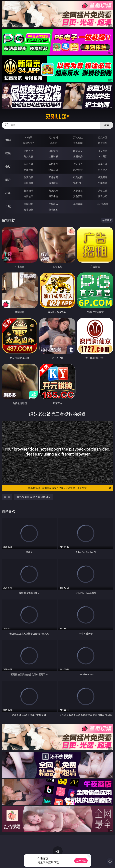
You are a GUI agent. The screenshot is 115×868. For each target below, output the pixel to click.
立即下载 (81, 861)
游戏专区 (103, 137)
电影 (8, 166)
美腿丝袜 (29, 183)
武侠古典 (103, 191)
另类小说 (53, 196)
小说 (8, 193)
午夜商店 (53, 204)
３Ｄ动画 (103, 151)
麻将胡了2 (29, 143)
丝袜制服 (53, 156)
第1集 (7, 497)
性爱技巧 (103, 196)
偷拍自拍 (53, 164)
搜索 (107, 125)
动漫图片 (103, 177)
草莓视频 (78, 204)
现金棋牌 (78, 143)
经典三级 (53, 170)
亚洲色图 (53, 177)
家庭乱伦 (53, 191)
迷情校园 (29, 196)
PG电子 (28, 137)
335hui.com (57, 117)
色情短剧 (53, 210)
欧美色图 (78, 177)
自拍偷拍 (53, 151)
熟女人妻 (29, 156)
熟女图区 (78, 183)
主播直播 (78, 156)
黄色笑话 (78, 196)
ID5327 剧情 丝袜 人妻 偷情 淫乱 (33, 497)
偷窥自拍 (29, 177)
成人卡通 (78, 164)
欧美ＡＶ (78, 151)
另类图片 (103, 183)
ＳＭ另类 (103, 156)
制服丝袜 (29, 170)
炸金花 (53, 143)
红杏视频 (29, 210)
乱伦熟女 (78, 170)
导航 (8, 206)
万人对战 (78, 137)
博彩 (8, 140)
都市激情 (29, 191)
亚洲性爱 (29, 164)
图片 (8, 180)
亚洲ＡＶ (29, 151)
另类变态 (103, 170)
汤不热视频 (103, 204)
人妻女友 (78, 191)
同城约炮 (29, 204)
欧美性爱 (103, 164)
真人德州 (53, 137)
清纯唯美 (53, 183)
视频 (8, 153)
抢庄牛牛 (103, 143)
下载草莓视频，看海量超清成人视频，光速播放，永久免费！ (69, 488)
